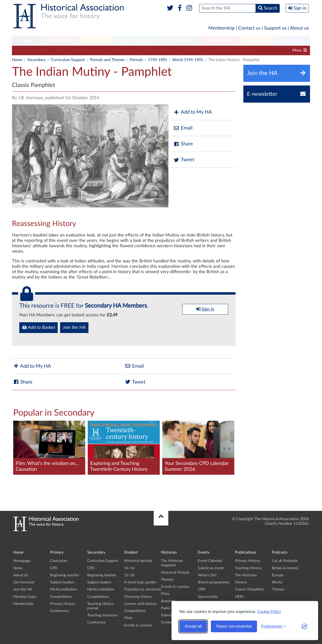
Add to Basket (38, 327)
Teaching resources (102, 615)
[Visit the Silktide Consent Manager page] (304, 626)
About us (299, 28)
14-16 (129, 568)
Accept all (193, 626)
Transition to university (143, 589)
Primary (27, 41)
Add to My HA (193, 112)
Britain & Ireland (285, 568)
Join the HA (74, 328)
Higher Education (139, 41)
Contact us (249, 28)
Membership (221, 28)
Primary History (63, 604)
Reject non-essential (234, 626)
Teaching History (248, 568)
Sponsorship (208, 597)
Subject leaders (123, 50)
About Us (21, 575)
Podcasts (258, 41)
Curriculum (59, 561)
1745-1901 (158, 60)
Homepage (22, 561)
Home (17, 60)
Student (96, 41)
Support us (275, 28)
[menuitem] (27, 41)
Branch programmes (214, 582)
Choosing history (138, 597)
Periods (136, 60)
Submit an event (211, 568)
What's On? (207, 575)
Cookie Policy (269, 612)
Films (128, 618)
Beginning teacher (87, 50)
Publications (220, 41)
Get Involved (24, 582)
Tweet (184, 160)
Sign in (205, 309)
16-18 (129, 575)
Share (183, 144)
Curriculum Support (32, 50)
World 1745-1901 (188, 60)
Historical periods (138, 561)
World (277, 582)
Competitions (191, 50)
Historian (182, 41)
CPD (60, 50)
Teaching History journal (231, 50)
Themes (167, 580)
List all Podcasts (285, 561)
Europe (278, 575)
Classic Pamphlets (249, 589)
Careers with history (140, 604)
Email (183, 128)
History (241, 582)
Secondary (62, 41)
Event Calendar (210, 561)
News (18, 568)
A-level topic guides (140, 582)
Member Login (25, 597)
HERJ (239, 597)
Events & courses (138, 625)
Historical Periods (175, 573)
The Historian (246, 575)
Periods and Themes (107, 60)
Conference (59, 611)
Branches (293, 41)
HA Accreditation (158, 50)
